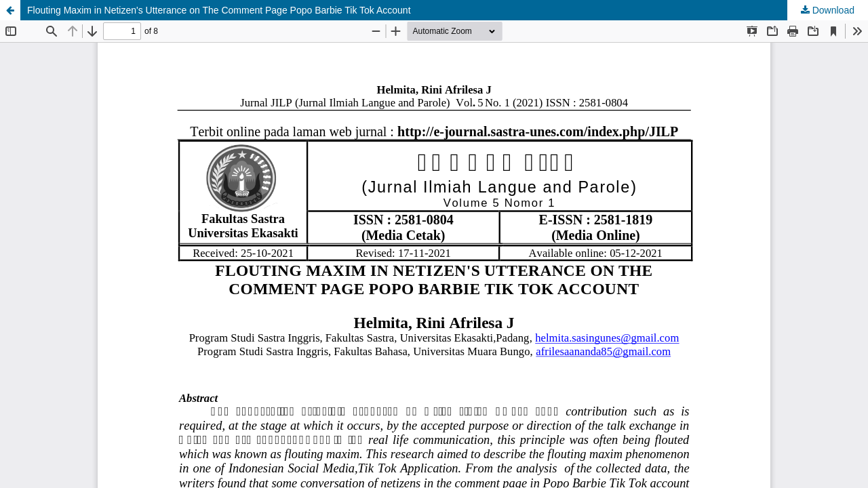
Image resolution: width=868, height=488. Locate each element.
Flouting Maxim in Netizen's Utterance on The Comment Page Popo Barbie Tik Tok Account (219, 10)
